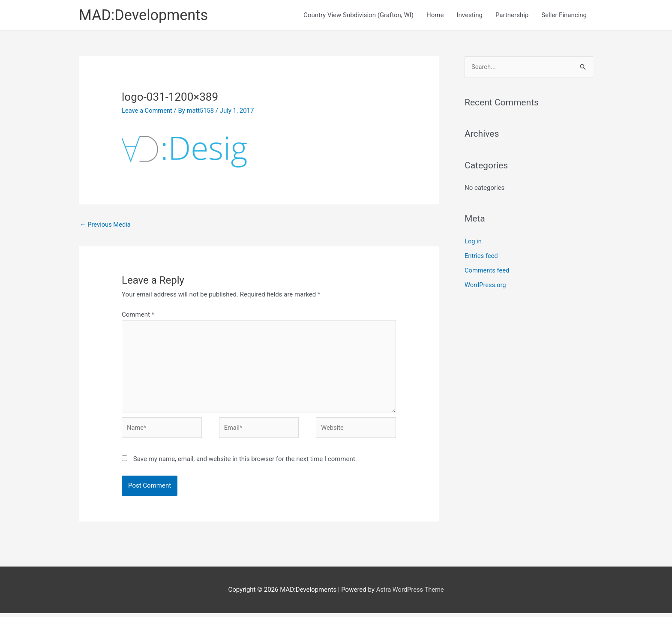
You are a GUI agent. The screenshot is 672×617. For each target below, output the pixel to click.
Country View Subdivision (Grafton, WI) (358, 15)
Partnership (512, 15)
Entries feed (481, 257)
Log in (473, 242)
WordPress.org (486, 285)
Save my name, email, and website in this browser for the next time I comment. (245, 462)
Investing (469, 15)
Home (435, 15)
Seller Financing (564, 15)
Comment (138, 315)
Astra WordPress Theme (410, 593)
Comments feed (487, 271)
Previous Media (106, 225)
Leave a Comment (148, 111)
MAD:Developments (145, 15)
